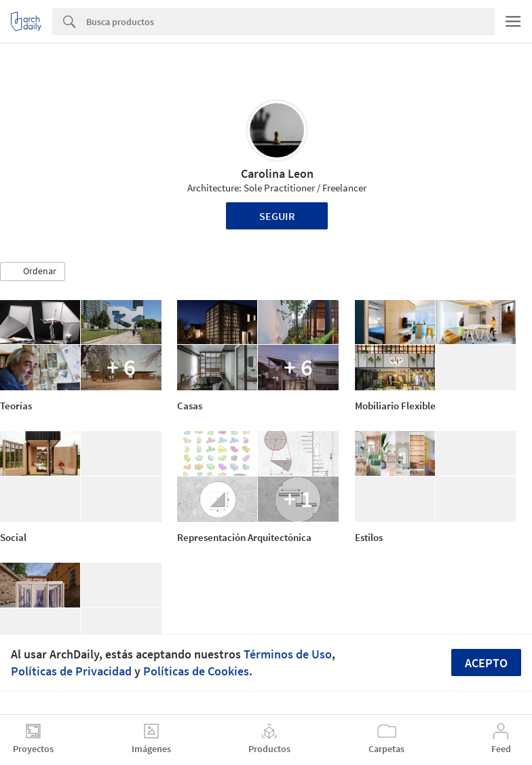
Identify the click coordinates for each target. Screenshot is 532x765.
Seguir (277, 216)
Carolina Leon (277, 173)
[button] (33, 272)
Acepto (486, 663)
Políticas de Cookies (196, 671)
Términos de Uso (288, 654)
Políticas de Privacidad (71, 671)
